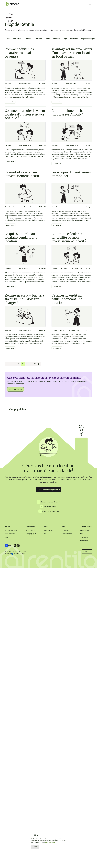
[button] (87, 551)
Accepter (35, 847)
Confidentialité (50, 842)
